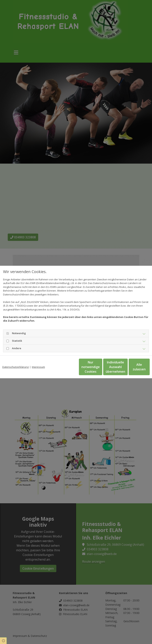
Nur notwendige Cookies (59, 369)
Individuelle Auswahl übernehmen (95, 369)
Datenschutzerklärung (15, 361)
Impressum (38, 361)
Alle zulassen (132, 369)
